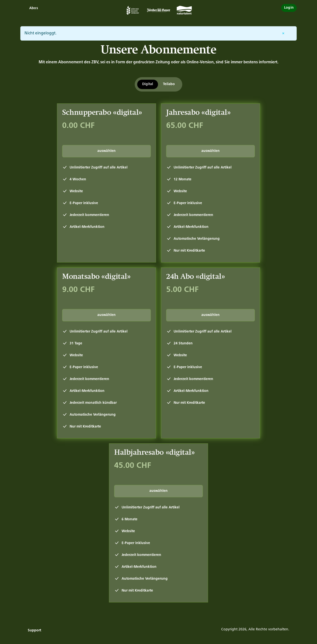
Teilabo (169, 84)
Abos (34, 8)
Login (289, 8)
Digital (148, 84)
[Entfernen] (283, 33)
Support (34, 631)
